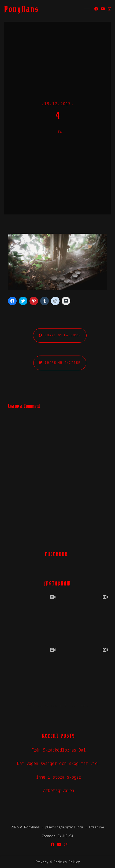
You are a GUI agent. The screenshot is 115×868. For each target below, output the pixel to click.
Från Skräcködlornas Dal (59, 750)
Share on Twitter (60, 363)
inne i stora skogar (59, 777)
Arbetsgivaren (59, 791)
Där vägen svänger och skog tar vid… (59, 764)
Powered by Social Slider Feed (58, 706)
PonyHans (21, 9)
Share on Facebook (60, 335)
